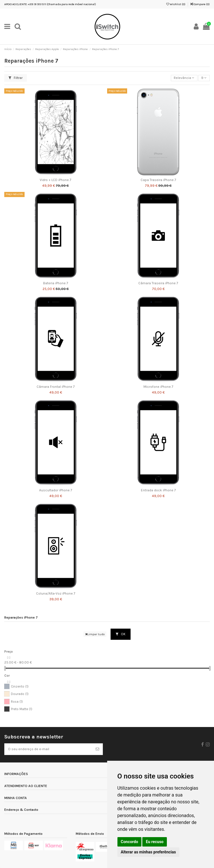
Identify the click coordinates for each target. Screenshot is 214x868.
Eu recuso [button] (155, 842)
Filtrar (16, 78)
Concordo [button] (130, 842)
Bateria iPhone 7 (56, 283)
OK (121, 634)
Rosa (17, 702)
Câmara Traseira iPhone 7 (158, 283)
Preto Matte (22, 709)
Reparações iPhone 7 (21, 618)
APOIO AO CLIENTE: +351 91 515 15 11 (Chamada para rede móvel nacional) (50, 4)
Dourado (20, 694)
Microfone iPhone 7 (158, 387)
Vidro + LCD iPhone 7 (56, 180)
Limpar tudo (95, 634)
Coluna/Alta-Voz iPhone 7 (56, 594)
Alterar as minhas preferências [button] (148, 852)
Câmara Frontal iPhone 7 (56, 387)
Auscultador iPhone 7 (56, 490)
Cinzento (20, 687)
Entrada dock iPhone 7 (158, 490)
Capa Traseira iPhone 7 (158, 180)
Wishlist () (176, 4)
